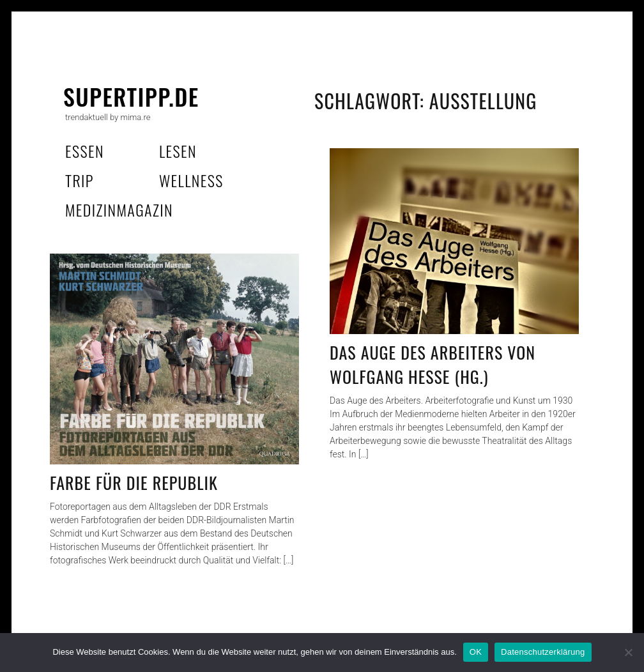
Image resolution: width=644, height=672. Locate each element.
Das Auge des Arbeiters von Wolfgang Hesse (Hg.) (433, 364)
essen (85, 151)
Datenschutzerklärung (543, 652)
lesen (178, 151)
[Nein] (628, 652)
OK (476, 652)
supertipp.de (131, 96)
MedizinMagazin (119, 210)
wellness (191, 180)
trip (80, 180)
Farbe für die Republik (134, 483)
